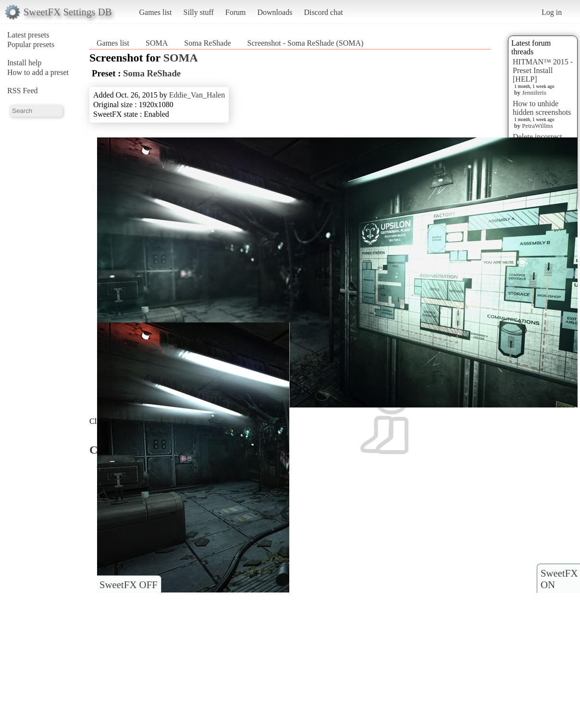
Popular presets (31, 44)
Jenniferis (534, 93)
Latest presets (28, 35)
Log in (552, 12)
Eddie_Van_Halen (197, 95)
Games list (156, 12)
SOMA (157, 43)
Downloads (275, 12)
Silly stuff (199, 12)
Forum (236, 12)
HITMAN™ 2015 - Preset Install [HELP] (543, 70)
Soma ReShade (207, 43)
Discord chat (323, 12)
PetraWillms (537, 126)
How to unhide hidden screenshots (542, 108)
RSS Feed (23, 91)
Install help (25, 63)
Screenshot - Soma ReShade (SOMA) (306, 43)
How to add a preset (38, 72)
